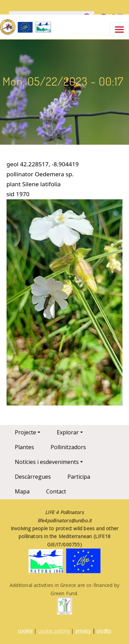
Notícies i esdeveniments (47, 462)
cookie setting (54, 631)
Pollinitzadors (68, 447)
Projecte (25, 432)
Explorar (68, 432)
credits (104, 631)
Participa (79, 477)
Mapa (22, 491)
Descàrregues (33, 477)
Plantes (24, 447)
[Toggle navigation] (119, 30)
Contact (56, 491)
